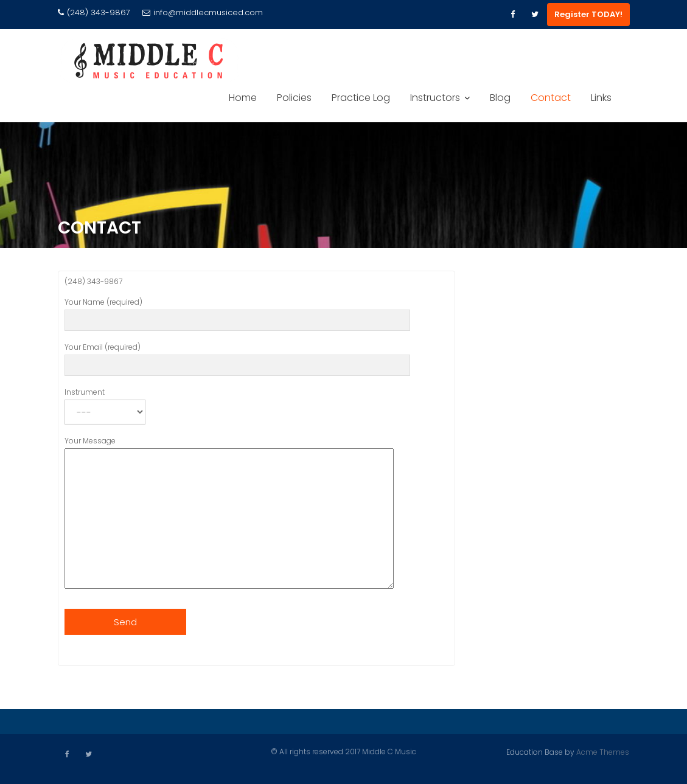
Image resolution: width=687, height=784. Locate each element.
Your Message (229, 515)
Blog (500, 98)
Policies (294, 98)
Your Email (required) (237, 358)
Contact (551, 98)
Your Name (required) (237, 313)
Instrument (105, 404)
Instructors (435, 98)
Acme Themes (603, 751)
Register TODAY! (588, 14)
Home (243, 98)
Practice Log (361, 98)
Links (601, 98)
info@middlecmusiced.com (203, 12)
